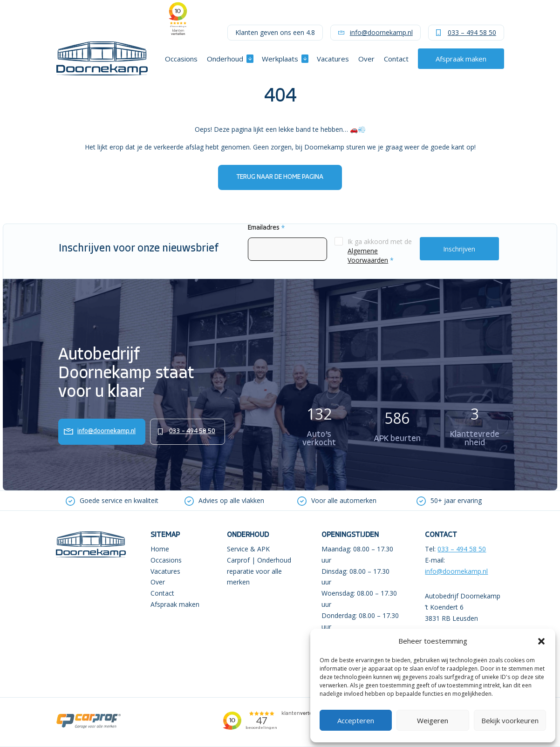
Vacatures (333, 59)
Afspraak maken (461, 59)
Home (160, 549)
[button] (541, 641)
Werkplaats (280, 59)
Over (366, 59)
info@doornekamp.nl (381, 32)
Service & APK (248, 549)
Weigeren (433, 720)
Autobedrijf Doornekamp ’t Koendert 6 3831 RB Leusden (463, 607)
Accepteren (356, 720)
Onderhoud (225, 59)
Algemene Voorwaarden (368, 255)
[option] (112, 501)
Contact (396, 59)
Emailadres (266, 228)
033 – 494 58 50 (472, 32)
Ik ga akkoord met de (380, 251)
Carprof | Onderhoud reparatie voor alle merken (259, 571)
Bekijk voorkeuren (510, 720)
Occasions (181, 59)
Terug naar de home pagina (280, 177)
